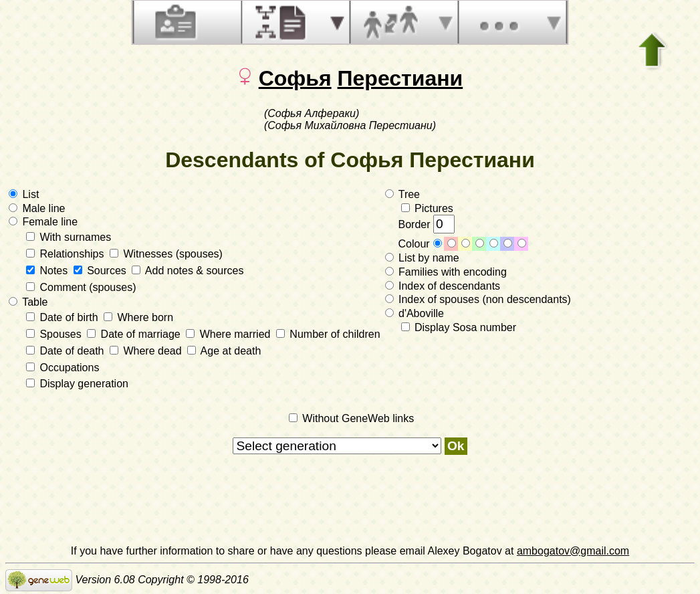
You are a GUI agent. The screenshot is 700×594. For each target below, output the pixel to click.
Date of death (67, 351)
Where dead (147, 351)
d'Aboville (415, 313)
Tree (402, 194)
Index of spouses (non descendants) (478, 299)
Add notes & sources (188, 271)
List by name (422, 258)
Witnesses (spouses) (166, 254)
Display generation (77, 384)
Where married (230, 334)
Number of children (328, 334)
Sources (102, 271)
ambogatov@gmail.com (573, 551)
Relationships (67, 254)
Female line (43, 222)
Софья (295, 78)
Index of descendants (443, 286)
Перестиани (400, 78)
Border (427, 224)
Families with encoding (446, 272)
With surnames (69, 237)
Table (28, 302)
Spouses (55, 334)
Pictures (427, 208)
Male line (37, 208)
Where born (138, 317)
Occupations (63, 368)
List (24, 194)
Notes (48, 271)
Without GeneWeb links (351, 418)
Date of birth (64, 317)
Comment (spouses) (81, 287)
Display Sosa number (459, 327)
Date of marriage (135, 334)
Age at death (224, 351)
